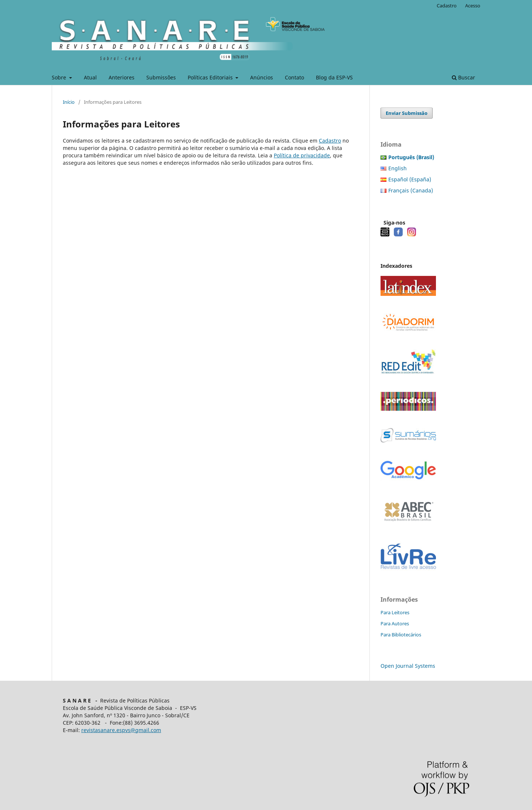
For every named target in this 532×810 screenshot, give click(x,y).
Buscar (463, 77)
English (398, 168)
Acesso (473, 6)
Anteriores (122, 77)
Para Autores (395, 623)
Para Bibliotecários (401, 635)
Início (69, 102)
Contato (294, 77)
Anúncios (262, 77)
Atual (90, 77)
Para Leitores (395, 612)
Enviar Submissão (407, 113)
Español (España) (410, 179)
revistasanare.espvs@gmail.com (121, 730)
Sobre (60, 77)
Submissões (161, 77)
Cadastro (447, 6)
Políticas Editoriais (211, 77)
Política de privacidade (302, 155)
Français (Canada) (411, 190)
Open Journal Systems (408, 666)
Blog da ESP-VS (334, 77)
